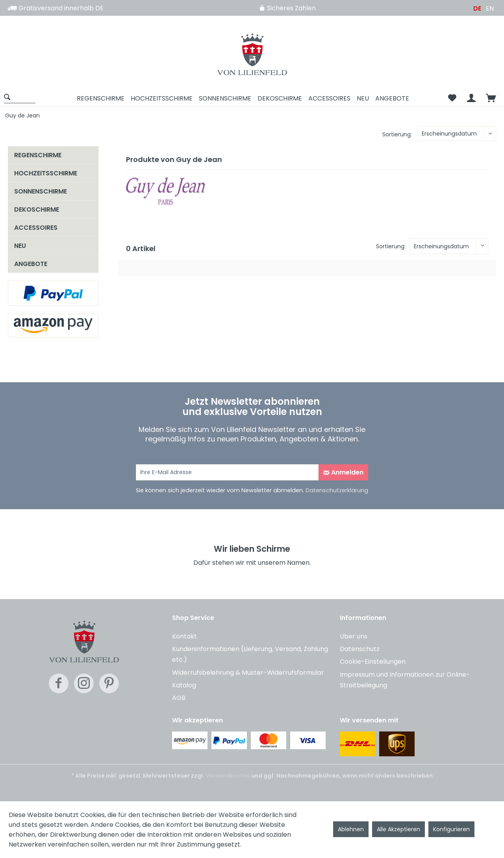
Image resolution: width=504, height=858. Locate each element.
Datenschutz (360, 649)
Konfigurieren (451, 829)
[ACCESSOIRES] (329, 98)
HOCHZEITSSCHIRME (46, 173)
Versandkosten (228, 776)
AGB (179, 698)
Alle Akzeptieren (398, 829)
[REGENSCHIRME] (101, 98)
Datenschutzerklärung (337, 490)
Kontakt (184, 636)
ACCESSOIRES (36, 228)
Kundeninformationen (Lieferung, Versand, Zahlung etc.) (250, 654)
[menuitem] (22, 98)
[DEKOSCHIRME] (280, 98)
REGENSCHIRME (38, 155)
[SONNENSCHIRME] (225, 98)
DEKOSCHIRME (37, 209)
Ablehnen (351, 829)
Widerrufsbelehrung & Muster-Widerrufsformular (248, 673)
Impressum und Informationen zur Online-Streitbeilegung (405, 680)
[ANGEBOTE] (392, 98)
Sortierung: (397, 134)
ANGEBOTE (31, 264)
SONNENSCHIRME (41, 191)
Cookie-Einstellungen (373, 662)
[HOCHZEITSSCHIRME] (162, 98)
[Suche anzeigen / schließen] (20, 97)
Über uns (354, 636)
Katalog (184, 685)
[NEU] (363, 98)
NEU (20, 246)
